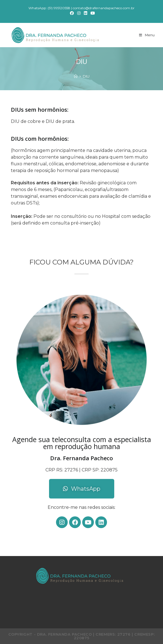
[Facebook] (72, 13)
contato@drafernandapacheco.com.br (104, 8)
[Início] (76, 76)
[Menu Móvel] (147, 35)
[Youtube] (92, 13)
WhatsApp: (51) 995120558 (49, 8)
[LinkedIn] (86, 13)
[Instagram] (79, 13)
